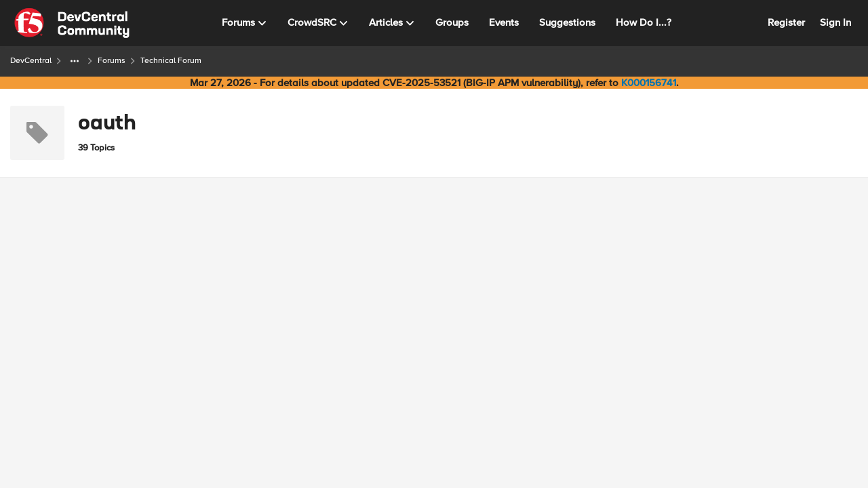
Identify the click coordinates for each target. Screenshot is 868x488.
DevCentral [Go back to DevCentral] (31, 61)
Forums (112, 61)
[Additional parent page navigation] (75, 61)
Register (786, 22)
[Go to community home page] (72, 23)
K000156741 (649, 83)
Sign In (835, 22)
